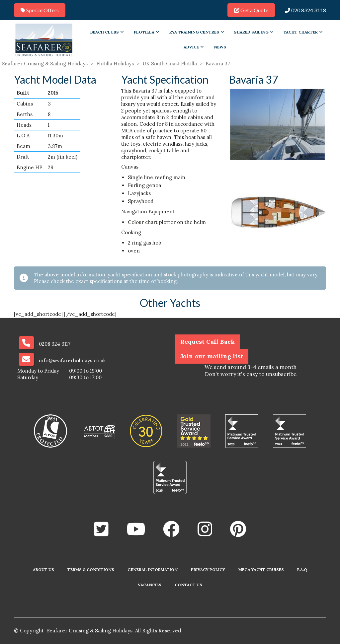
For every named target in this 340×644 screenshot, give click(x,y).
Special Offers (40, 10)
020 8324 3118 (305, 10)
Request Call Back (208, 342)
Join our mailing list (212, 356)
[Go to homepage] (44, 39)
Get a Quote (251, 10)
